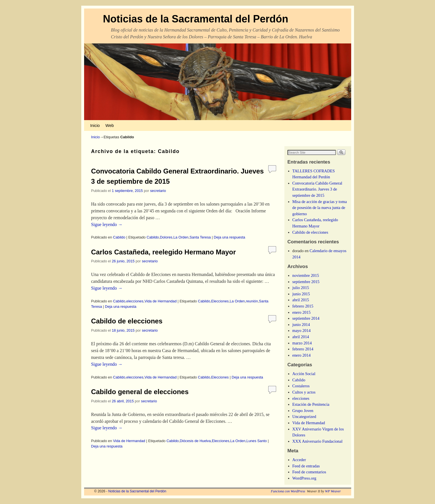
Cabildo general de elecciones (140, 392)
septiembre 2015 (306, 282)
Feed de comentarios (309, 472)
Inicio (95, 126)
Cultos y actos (304, 392)
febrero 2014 (303, 349)
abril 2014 (301, 337)
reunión (252, 301)
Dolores (166, 237)
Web (110, 126)
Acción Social (304, 374)
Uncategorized (304, 417)
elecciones (135, 301)
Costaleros (301, 386)
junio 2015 (301, 294)
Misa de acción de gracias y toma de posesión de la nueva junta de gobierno (320, 208)
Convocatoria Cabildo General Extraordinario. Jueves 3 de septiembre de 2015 (317, 189)
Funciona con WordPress (288, 491)
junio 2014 (301, 325)
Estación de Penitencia (311, 404)
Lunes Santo (257, 441)
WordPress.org (304, 478)
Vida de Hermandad (160, 301)
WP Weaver (333, 491)
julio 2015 (301, 288)
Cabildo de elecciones (127, 321)
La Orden (181, 237)
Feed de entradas (306, 466)
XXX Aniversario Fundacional (318, 441)
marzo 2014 (302, 343)
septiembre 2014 (306, 318)
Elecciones (220, 301)
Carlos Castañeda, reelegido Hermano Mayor (164, 252)
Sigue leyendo (107, 224)
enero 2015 (301, 312)
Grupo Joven (303, 411)
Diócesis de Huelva (195, 441)
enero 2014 (301, 355)
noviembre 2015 (306, 275)
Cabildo (119, 237)
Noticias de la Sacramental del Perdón (195, 19)
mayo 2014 (301, 331)
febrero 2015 (303, 306)
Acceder (299, 460)
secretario (158, 191)
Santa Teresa (200, 237)
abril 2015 (301, 300)
